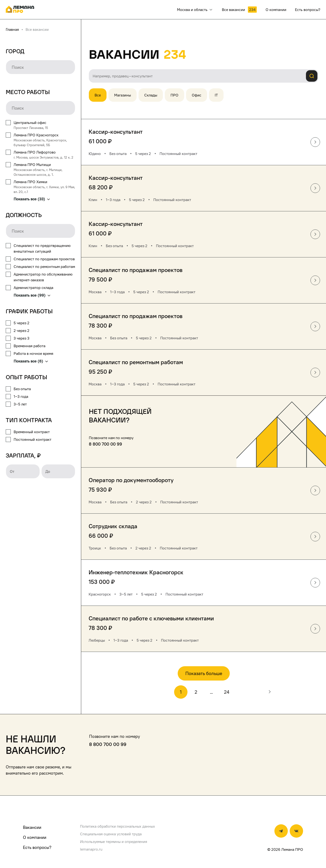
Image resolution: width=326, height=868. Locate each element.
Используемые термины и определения (114, 841)
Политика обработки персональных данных (118, 826)
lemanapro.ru (91, 849)
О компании (35, 837)
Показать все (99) (32, 295)
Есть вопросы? (37, 847)
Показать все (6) (31, 361)
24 (227, 692)
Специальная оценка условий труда (111, 834)
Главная (12, 29)
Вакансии (32, 827)
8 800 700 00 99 (105, 444)
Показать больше (204, 673)
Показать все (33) (32, 199)
